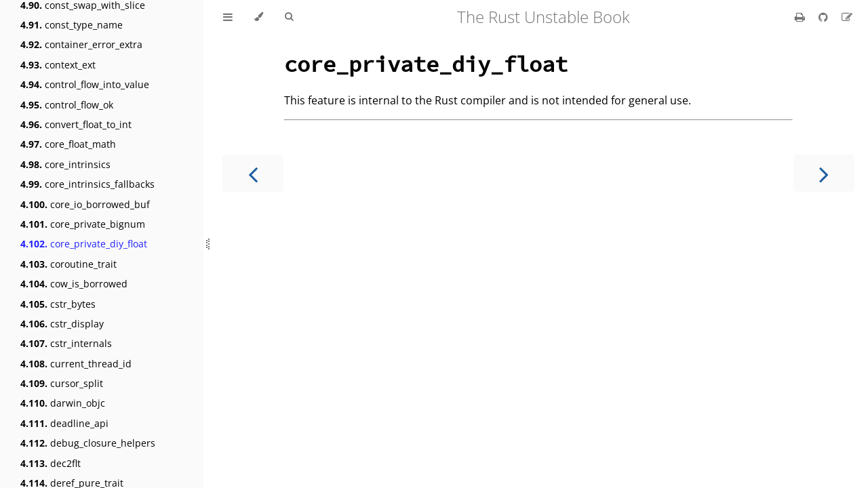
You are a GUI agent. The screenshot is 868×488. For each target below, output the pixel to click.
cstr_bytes (58, 304)
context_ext (58, 65)
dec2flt (51, 463)
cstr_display (62, 324)
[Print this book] (801, 17)
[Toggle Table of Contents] (228, 17)
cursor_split (62, 383)
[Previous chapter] (253, 173)
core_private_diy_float (84, 244)
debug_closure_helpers (88, 443)
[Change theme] (259, 17)
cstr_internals (66, 343)
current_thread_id (76, 364)
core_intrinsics (65, 164)
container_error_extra (81, 44)
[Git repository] (825, 17)
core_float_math (68, 144)
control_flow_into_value (85, 84)
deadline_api (64, 423)
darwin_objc (63, 403)
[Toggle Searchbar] (289, 17)
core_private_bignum (83, 224)
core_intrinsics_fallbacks (87, 184)
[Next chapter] (824, 173)
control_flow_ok (67, 105)
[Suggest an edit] (847, 17)
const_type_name (72, 25)
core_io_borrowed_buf (85, 204)
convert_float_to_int (76, 124)
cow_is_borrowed (74, 284)
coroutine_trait (68, 264)
